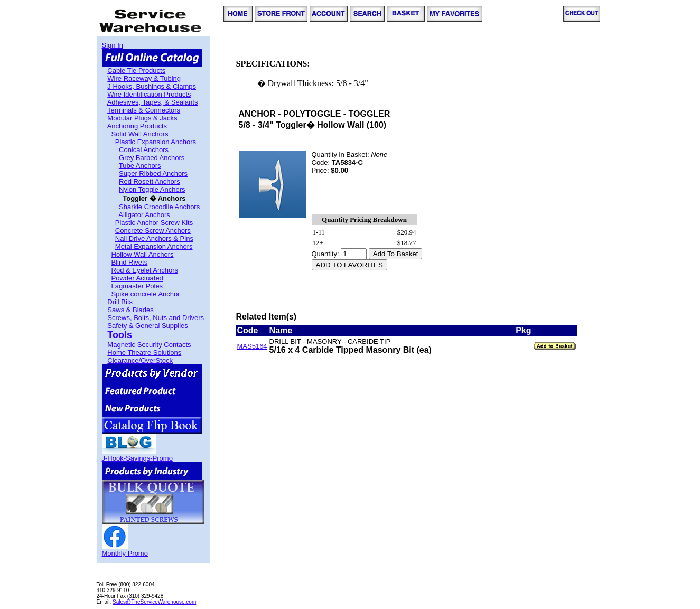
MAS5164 (252, 346)
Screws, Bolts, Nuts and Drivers (156, 318)
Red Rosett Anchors (150, 181)
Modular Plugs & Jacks (142, 118)
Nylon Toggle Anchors (152, 189)
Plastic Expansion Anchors (156, 142)
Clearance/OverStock (140, 360)
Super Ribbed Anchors (153, 174)
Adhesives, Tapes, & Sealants (153, 102)
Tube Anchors (140, 166)
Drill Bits (120, 302)
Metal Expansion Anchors (154, 246)
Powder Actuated (137, 278)
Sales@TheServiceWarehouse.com (154, 602)
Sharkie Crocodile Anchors (159, 207)
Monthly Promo (125, 553)
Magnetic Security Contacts (149, 345)
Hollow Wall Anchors (143, 254)
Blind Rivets (130, 262)
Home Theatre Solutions (144, 353)
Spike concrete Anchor (146, 294)
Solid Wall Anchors (140, 134)
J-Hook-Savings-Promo (137, 458)
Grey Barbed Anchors (152, 158)
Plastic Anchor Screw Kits (154, 223)
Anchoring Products (137, 126)
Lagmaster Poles (137, 286)
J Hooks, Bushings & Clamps (152, 86)
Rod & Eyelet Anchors (145, 270)
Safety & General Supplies (147, 326)
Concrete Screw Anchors (153, 231)
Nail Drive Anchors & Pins (154, 238)
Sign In (113, 45)
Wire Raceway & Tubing (144, 78)
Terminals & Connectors (144, 110)
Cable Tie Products (136, 71)
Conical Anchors (144, 150)
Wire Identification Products (149, 94)
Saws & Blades (130, 310)
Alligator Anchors (144, 215)
